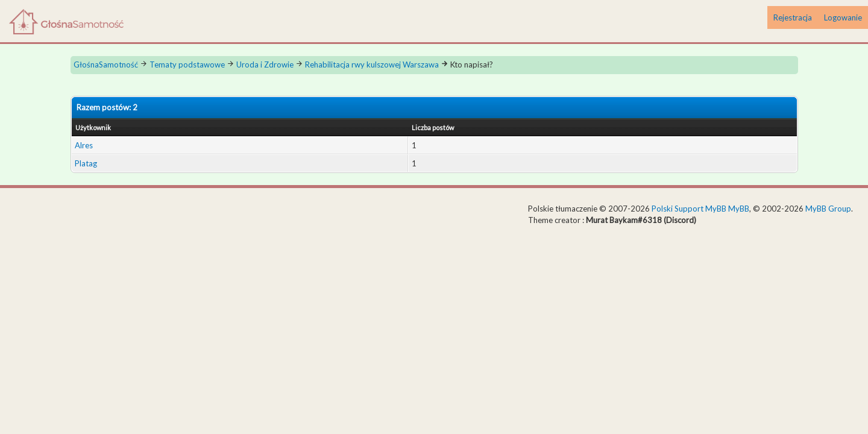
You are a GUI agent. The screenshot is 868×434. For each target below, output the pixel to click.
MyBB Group (828, 209)
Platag (86, 163)
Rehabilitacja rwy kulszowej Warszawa (372, 64)
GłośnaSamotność (106, 64)
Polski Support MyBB (689, 209)
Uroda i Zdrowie (265, 64)
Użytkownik (93, 127)
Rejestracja (793, 17)
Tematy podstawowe (187, 64)
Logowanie (843, 17)
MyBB (739, 209)
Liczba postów (433, 127)
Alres (84, 145)
